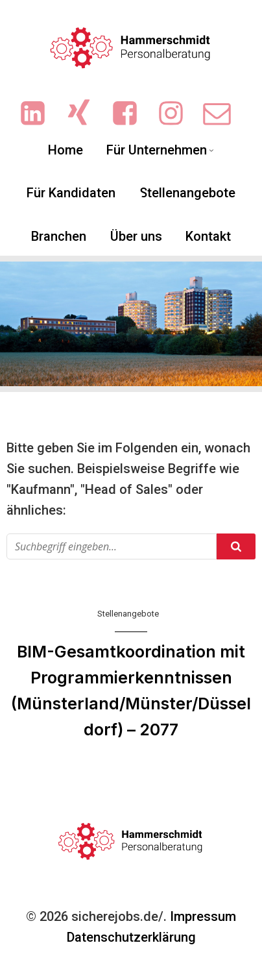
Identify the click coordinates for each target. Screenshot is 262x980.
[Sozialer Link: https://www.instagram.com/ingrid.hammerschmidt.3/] (177, 114)
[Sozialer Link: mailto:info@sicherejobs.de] (223, 114)
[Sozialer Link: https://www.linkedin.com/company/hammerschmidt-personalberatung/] (39, 114)
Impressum (203, 916)
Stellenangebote (128, 614)
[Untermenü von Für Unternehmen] (211, 150)
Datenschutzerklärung (131, 937)
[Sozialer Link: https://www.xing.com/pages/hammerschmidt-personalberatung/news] (85, 114)
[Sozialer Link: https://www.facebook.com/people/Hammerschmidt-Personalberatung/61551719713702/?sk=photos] (131, 114)
